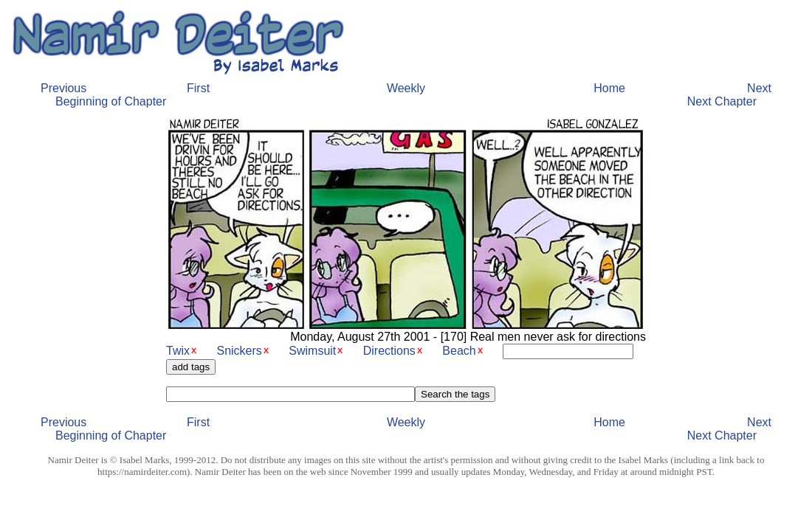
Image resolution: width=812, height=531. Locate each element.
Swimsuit (312, 351)
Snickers (239, 351)
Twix (178, 351)
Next (759, 88)
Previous (63, 88)
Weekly (406, 88)
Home (609, 88)
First (198, 88)
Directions (389, 351)
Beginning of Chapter (111, 101)
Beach (459, 351)
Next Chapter (722, 101)
